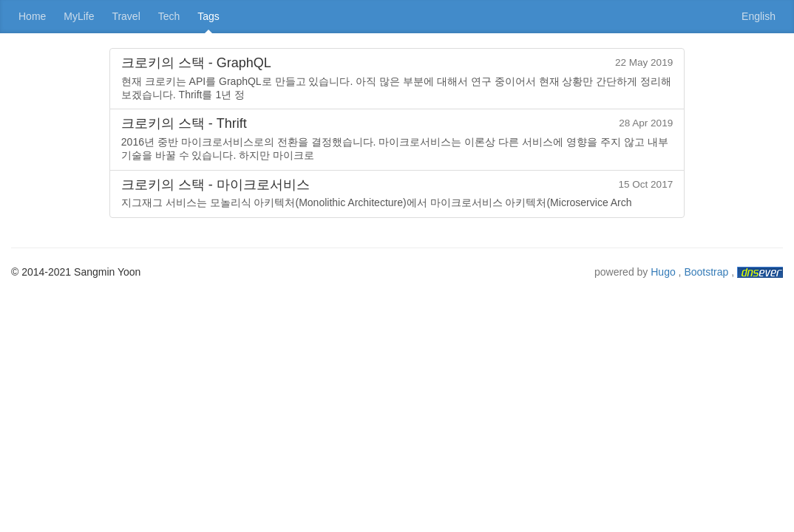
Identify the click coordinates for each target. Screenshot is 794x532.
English (759, 16)
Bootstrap (706, 272)
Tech (169, 16)
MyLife (79, 16)
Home (32, 16)
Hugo (663, 272)
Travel (126, 16)
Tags (208, 16)
